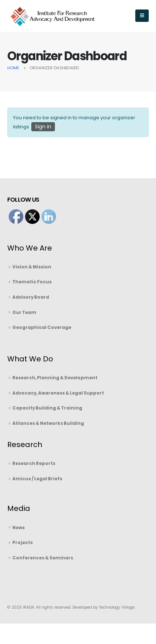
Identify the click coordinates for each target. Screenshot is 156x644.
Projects (23, 543)
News (19, 528)
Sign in (43, 127)
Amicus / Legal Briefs (37, 479)
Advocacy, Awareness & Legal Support (58, 393)
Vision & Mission (32, 267)
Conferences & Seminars (43, 558)
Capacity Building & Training (47, 408)
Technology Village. (117, 607)
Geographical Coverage (42, 327)
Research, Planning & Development (55, 378)
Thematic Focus (32, 282)
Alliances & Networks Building (48, 423)
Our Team (24, 313)
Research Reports (34, 463)
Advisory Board (31, 297)
